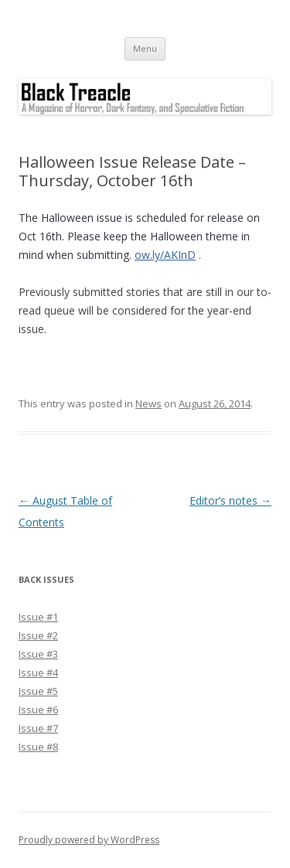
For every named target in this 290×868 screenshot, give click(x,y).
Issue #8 (38, 747)
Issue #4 (38, 672)
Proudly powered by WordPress (89, 840)
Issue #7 (38, 728)
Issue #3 (38, 654)
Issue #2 (38, 635)
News (148, 403)
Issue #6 (38, 710)
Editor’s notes (230, 500)
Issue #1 (38, 617)
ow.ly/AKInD (165, 255)
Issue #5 (38, 691)
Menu (145, 48)
